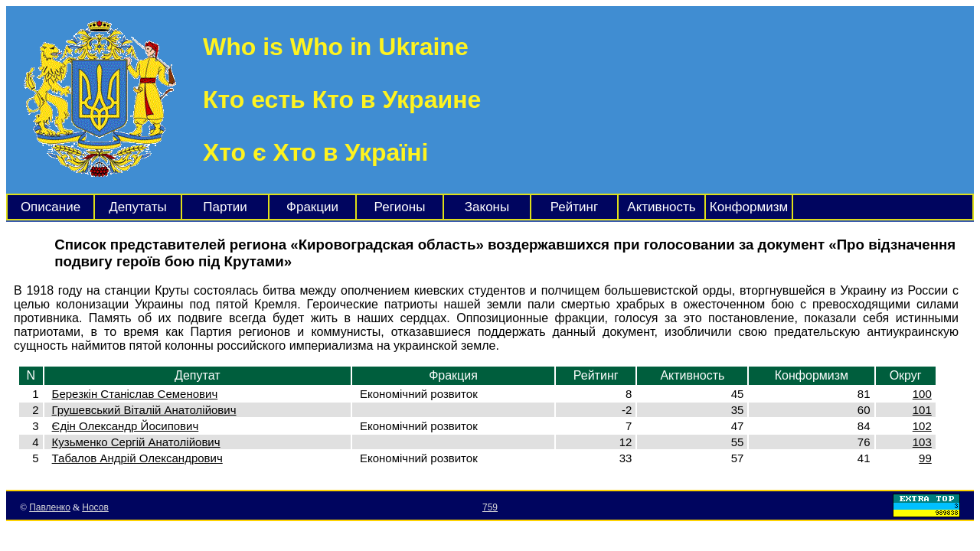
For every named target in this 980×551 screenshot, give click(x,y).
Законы (487, 207)
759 (490, 507)
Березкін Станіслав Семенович (135, 394)
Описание (51, 207)
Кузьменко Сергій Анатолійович (136, 442)
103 (922, 442)
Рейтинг (574, 207)
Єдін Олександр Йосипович (126, 426)
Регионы (400, 207)
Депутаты (137, 207)
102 (922, 426)
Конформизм (749, 207)
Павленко (50, 507)
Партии (225, 207)
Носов (95, 507)
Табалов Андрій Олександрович (137, 458)
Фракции (312, 207)
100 (922, 394)
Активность (661, 207)
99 (925, 458)
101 (922, 410)
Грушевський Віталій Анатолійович (144, 410)
